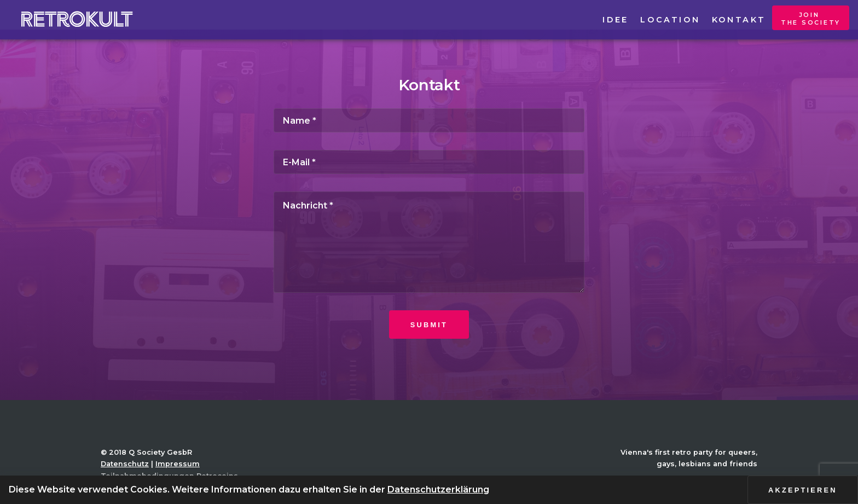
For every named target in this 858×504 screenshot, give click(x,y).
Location (670, 20)
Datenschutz (125, 464)
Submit (429, 325)
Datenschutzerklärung (438, 489)
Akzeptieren (803, 490)
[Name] (429, 120)
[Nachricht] (429, 242)
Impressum (178, 464)
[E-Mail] (429, 162)
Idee (615, 20)
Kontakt (739, 20)
